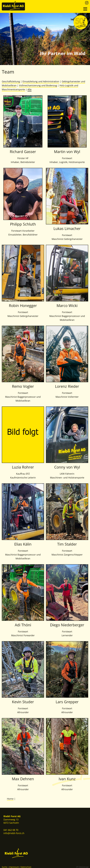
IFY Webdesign (83, 866)
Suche (4, 866)
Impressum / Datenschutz (20, 866)
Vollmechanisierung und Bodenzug (38, 85)
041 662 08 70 (11, 829)
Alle (30, 89)
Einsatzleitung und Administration (41, 81)
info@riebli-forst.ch (14, 833)
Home (10, 798)
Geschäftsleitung (11, 81)
